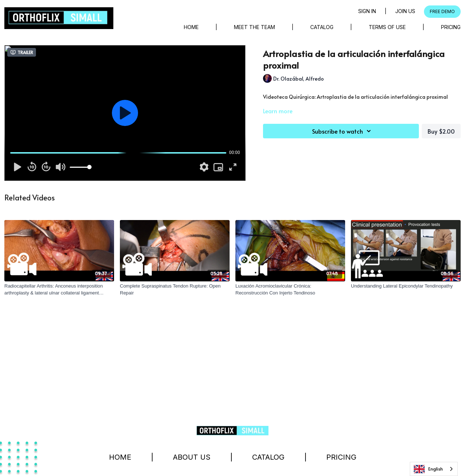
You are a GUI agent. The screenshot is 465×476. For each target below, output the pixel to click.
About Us (192, 457)
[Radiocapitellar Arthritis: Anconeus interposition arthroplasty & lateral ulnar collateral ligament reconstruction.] (59, 290)
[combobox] (434, 469)
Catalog (322, 27)
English (428, 469)
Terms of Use (387, 27)
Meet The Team (254, 27)
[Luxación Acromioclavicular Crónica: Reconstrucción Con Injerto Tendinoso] (290, 290)
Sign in (367, 11)
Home (191, 27)
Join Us (405, 11)
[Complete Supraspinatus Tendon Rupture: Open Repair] (175, 290)
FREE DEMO (442, 11)
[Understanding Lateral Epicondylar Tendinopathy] (406, 286)
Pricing (451, 27)
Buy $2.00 (441, 131)
